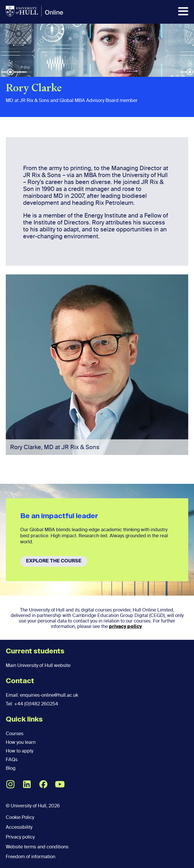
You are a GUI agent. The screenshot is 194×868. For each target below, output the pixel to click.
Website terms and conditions (37, 847)
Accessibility (19, 827)
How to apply (20, 751)
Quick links (24, 720)
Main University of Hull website (38, 665)
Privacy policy (20, 837)
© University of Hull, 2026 (33, 806)
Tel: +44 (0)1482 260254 (32, 704)
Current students (35, 651)
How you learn (21, 742)
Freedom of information (31, 857)
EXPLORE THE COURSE (54, 561)
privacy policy (125, 627)
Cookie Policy (20, 817)
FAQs (12, 760)
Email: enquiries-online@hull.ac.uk (42, 695)
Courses (15, 734)
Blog (11, 768)
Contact (20, 681)
